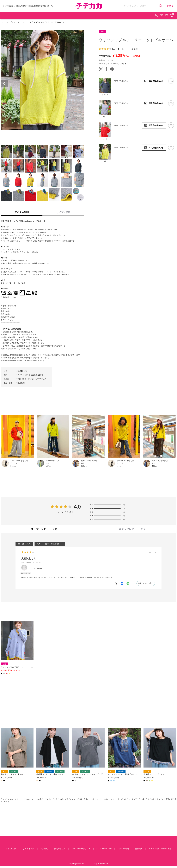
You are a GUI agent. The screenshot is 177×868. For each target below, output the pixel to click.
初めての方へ (11, 849)
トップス (10, 22)
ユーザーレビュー (45, 529)
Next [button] (80, 83)
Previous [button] (4, 83)
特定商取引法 (60, 849)
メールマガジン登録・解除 (160, 849)
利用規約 (44, 849)
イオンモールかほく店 (19, 461)
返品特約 (21, 383)
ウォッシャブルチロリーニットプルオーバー (18, 799)
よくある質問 (29, 849)
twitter (101, 69)
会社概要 (139, 849)
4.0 (77, 507)
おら (83, 463)
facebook (106, 69)
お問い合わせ (123, 849)
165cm (48, 466)
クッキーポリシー (104, 849)
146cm (13, 466)
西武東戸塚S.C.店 (52, 461)
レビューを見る (130, 49)
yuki (47, 463)
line (112, 69)
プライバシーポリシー (81, 849)
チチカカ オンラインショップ (88, 6)
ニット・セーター (23, 22)
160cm (84, 466)
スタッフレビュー (132, 529)
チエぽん (14, 463)
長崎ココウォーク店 (89, 461)
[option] (42, 80)
